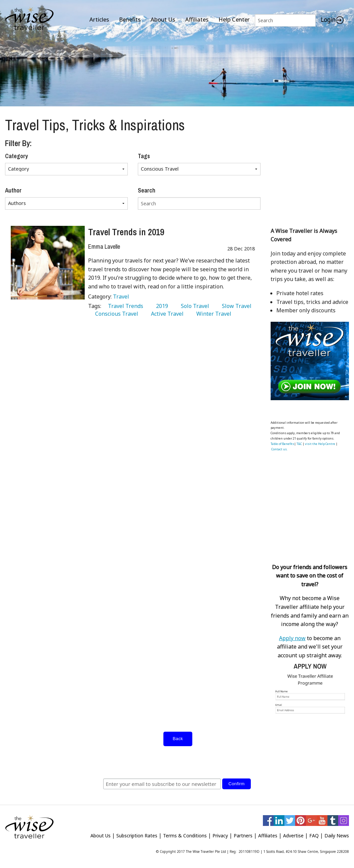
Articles (99, 19)
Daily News (337, 836)
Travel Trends (124, 306)
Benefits (130, 19)
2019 (161, 306)
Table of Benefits (282, 444)
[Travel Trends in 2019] (48, 263)
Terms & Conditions (185, 836)
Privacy (220, 836)
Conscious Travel (115, 314)
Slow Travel (235, 306)
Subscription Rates (137, 836)
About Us (163, 19)
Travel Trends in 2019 (126, 232)
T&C (299, 444)
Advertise (293, 836)
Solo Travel (194, 306)
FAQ (314, 836)
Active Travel (166, 314)
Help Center (234, 19)
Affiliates (197, 19)
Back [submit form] (178, 739)
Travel (121, 297)
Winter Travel (212, 314)
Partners (243, 836)
